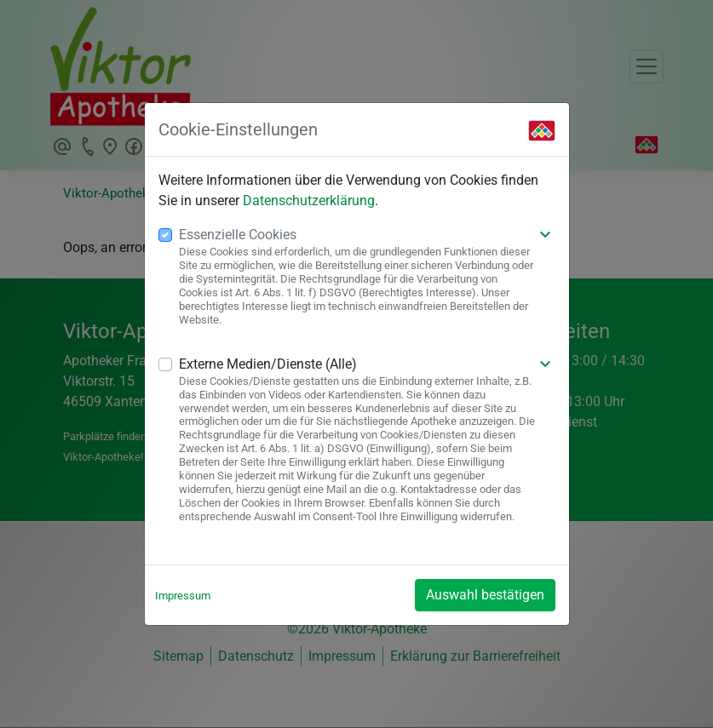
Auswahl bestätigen (485, 595)
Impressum (183, 596)
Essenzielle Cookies (238, 235)
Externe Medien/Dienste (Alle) (268, 364)
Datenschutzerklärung (309, 201)
